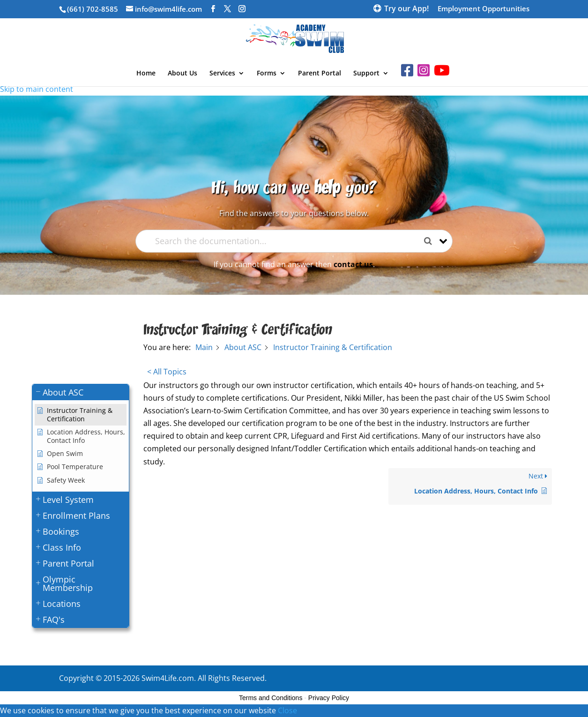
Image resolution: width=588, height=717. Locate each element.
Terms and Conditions (271, 698)
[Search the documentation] (432, 241)
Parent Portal (320, 74)
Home (146, 74)
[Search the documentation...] (286, 241)
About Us (182, 74)
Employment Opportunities (484, 9)
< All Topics (167, 372)
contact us (353, 264)
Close (287, 710)
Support (366, 74)
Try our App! (406, 9)
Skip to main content (37, 89)
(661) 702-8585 (93, 9)
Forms (267, 74)
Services (222, 74)
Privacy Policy (329, 698)
